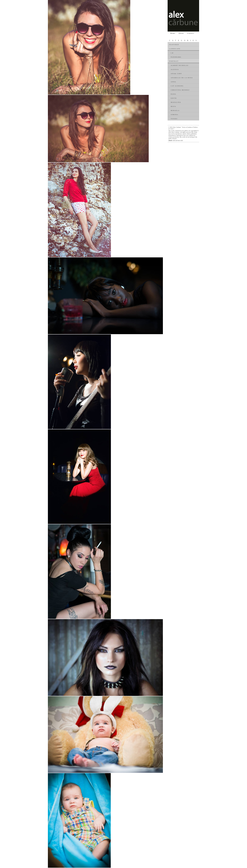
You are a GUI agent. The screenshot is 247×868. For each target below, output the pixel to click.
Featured (174, 45)
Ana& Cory (176, 74)
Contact (191, 33)
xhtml (170, 140)
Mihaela (175, 110)
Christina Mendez (180, 90)
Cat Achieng (177, 86)
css (179, 140)
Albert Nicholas (180, 65)
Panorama (176, 57)
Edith (174, 98)
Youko (174, 119)
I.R (172, 53)
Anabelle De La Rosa (182, 78)
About (181, 33)
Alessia (175, 70)
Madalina (176, 102)
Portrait (174, 61)
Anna (173, 82)
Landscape (175, 49)
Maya (173, 106)
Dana (173, 94)
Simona (175, 115)
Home (173, 33)
